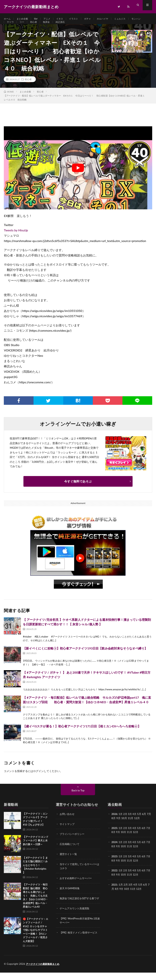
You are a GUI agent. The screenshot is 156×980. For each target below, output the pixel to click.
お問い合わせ (68, 821)
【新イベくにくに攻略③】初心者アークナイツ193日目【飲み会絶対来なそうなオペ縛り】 (85, 656)
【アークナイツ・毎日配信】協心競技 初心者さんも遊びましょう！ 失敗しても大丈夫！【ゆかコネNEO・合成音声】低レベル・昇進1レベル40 (35, 903)
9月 (122, 839)
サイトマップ (68, 831)
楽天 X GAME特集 (70, 895)
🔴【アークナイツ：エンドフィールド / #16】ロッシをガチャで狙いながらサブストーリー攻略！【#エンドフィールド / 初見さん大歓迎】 (36, 938)
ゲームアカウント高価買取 (76, 918)
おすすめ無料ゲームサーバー (77, 885)
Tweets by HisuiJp (16, 238)
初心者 (53, 26)
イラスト (80, 19)
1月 (121, 821)
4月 (136, 821)
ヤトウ (27, 26)
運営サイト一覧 (69, 861)
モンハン (12, 26)
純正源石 (82, 26)
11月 (134, 839)
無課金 (66, 26)
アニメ (51, 19)
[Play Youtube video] (78, 175)
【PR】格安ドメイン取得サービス (80, 942)
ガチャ (95, 19)
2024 (114, 849)
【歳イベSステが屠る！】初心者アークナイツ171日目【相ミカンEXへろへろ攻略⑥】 (82, 734)
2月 (126, 821)
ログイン (38, 779)
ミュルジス (131, 19)
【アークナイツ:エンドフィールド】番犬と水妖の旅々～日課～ (36, 848)
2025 (114, 835)
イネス (65, 19)
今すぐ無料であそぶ (78, 489)
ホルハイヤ (112, 19)
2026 (114, 821)
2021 (114, 891)
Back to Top (78, 798)
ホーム (8, 19)
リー (40, 26)
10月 (127, 839)
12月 (140, 839)
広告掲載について (70, 851)
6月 (146, 835)
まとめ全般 (24, 19)
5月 (141, 835)
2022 (114, 877)
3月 (131, 821)
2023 (114, 863)
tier (39, 19)
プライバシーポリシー (73, 841)
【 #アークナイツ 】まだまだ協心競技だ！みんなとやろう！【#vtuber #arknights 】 (35, 873)
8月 (117, 839)
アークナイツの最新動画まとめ (44, 971)
